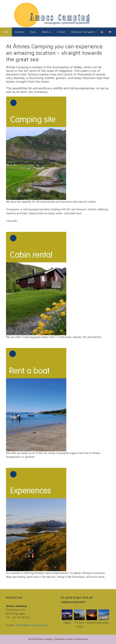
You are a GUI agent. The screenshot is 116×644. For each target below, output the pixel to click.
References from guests (83, 32)
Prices (33, 32)
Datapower (82, 639)
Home (6, 32)
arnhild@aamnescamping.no (32, 625)
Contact (61, 32)
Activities (20, 32)
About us (47, 32)
